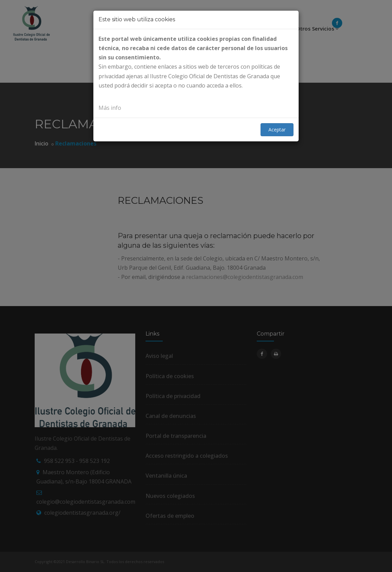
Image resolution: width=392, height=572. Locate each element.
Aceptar (277, 130)
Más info (110, 108)
